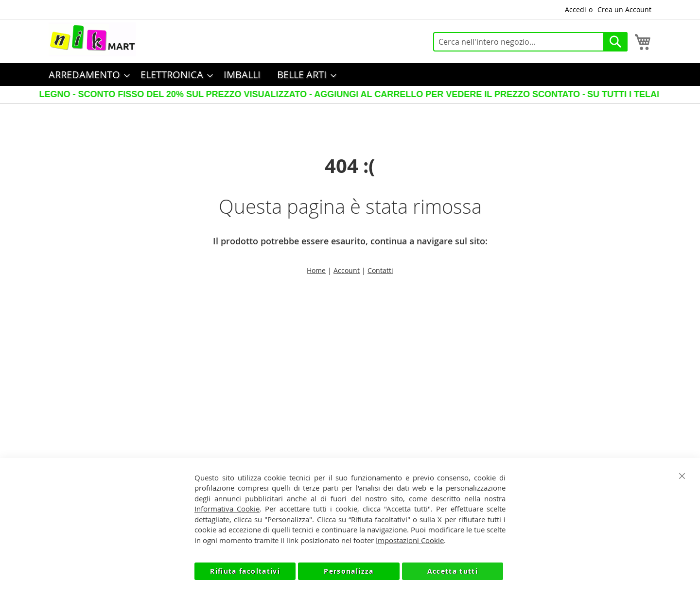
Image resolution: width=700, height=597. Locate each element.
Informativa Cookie (227, 509)
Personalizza (349, 571)
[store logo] (92, 39)
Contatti (380, 270)
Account (347, 270)
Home (316, 270)
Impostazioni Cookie (410, 540)
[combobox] (530, 42)
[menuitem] (86, 75)
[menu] (350, 75)
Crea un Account (624, 9)
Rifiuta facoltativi (245, 571)
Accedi (576, 9)
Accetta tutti (453, 571)
